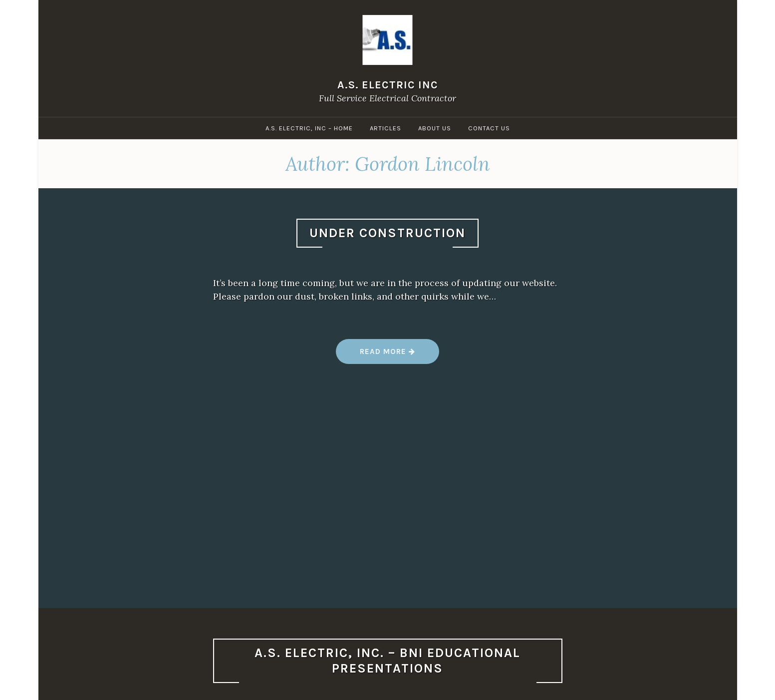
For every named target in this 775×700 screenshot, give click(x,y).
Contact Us (489, 128)
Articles (386, 128)
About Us (435, 128)
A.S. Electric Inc (388, 85)
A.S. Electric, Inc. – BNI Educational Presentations (387, 661)
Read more (387, 355)
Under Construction (387, 233)
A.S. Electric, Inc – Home (309, 128)
